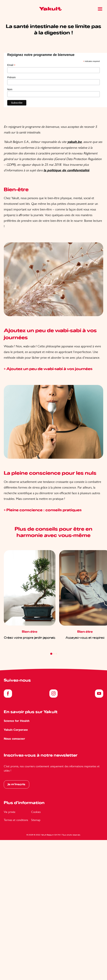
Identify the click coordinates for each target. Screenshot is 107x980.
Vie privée (10, 812)
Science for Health (17, 721)
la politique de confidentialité (66, 170)
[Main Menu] (100, 9)
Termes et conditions (16, 820)
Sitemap (36, 820)
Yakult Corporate (16, 730)
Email (11, 65)
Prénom (11, 77)
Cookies (36, 812)
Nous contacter (14, 739)
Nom (10, 89)
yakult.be (74, 142)
